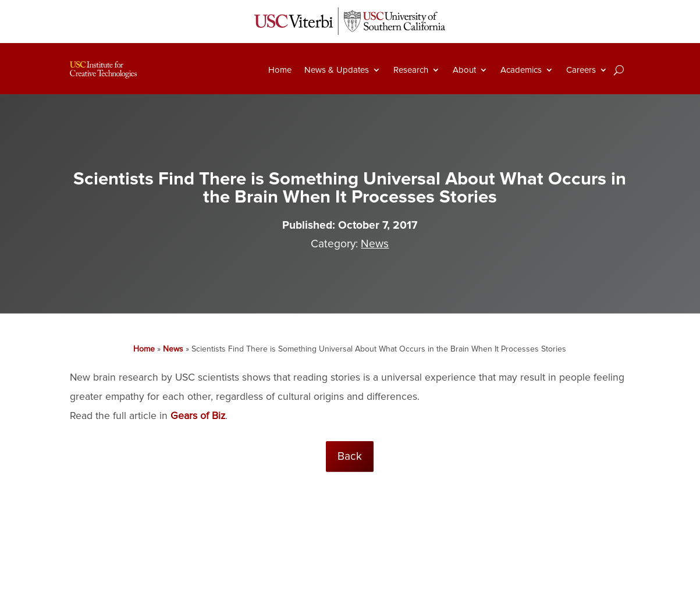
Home (280, 70)
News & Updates (337, 70)
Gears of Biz (198, 416)
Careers (581, 70)
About (464, 70)
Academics (521, 70)
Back (350, 456)
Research (411, 70)
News (375, 244)
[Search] (619, 70)
